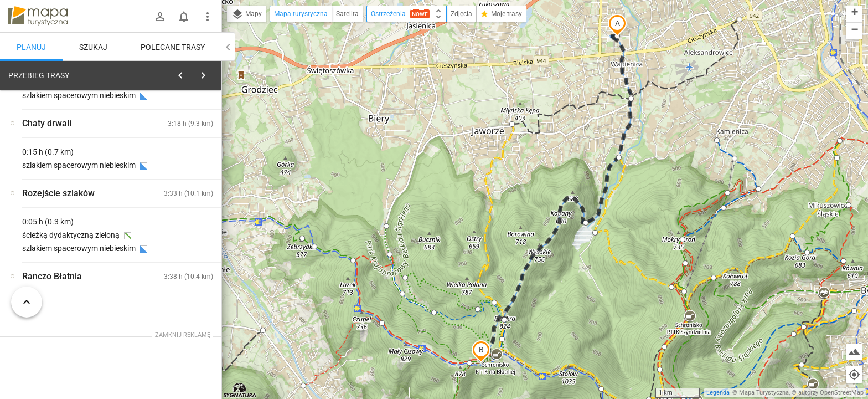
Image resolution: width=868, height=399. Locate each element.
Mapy (247, 14)
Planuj (31, 47)
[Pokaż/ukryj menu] (208, 17)
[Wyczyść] (212, 73)
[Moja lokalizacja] (854, 375)
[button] (617, 25)
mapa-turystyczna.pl (38, 16)
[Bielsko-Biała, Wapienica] (66, 231)
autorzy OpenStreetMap (831, 393)
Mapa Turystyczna (764, 393)
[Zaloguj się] (160, 17)
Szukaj (93, 47)
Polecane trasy (173, 47)
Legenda (718, 393)
